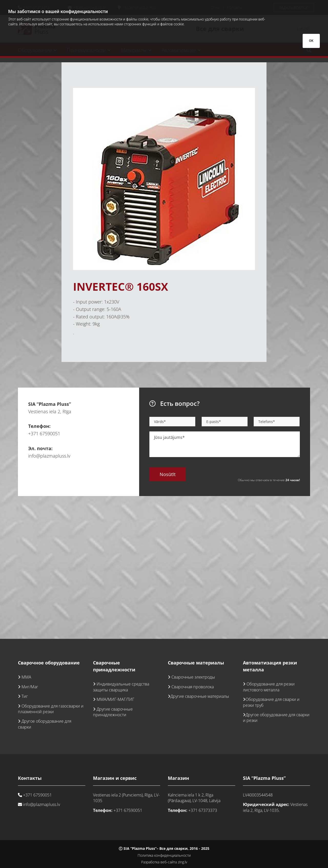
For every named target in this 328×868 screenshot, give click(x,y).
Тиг (25, 696)
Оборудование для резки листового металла (269, 687)
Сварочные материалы (196, 663)
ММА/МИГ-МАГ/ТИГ (115, 699)
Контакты (30, 778)
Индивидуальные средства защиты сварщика (121, 687)
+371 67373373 (203, 810)
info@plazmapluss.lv (49, 456)
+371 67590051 (44, 433)
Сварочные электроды (193, 677)
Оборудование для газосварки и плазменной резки (51, 709)
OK (311, 41)
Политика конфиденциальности (164, 855)
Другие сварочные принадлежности (113, 712)
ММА (26, 677)
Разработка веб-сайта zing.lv (164, 862)
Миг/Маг (30, 687)
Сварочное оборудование (49, 663)
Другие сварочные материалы (200, 696)
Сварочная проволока (193, 687)
